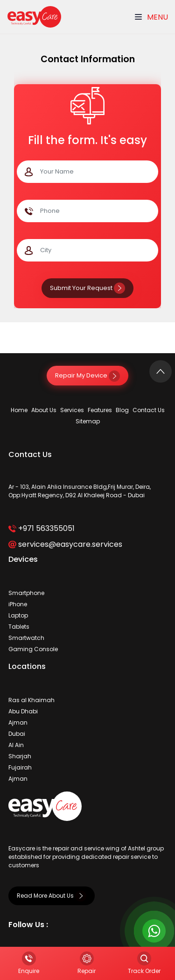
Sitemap (88, 421)
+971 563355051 (41, 528)
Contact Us (149, 410)
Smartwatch (26, 638)
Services (72, 410)
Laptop (18, 615)
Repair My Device (87, 375)
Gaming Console (33, 649)
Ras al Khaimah (31, 700)
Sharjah (20, 756)
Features (100, 410)
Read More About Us (52, 896)
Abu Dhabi (23, 711)
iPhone (18, 604)
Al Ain (16, 745)
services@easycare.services (65, 544)
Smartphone (26, 593)
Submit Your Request (87, 288)
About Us (44, 410)
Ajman (18, 722)
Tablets (19, 627)
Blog (122, 410)
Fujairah (20, 767)
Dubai (17, 734)
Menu (151, 17)
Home (19, 410)
